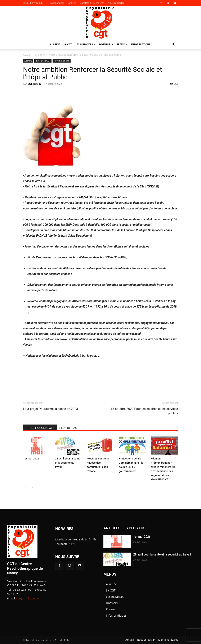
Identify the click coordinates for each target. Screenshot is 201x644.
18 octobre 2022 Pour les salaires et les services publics (144, 411)
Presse (122, 44)
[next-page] (32, 488)
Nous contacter (116, 3)
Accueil (27, 55)
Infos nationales (62, 61)
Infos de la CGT (43, 61)
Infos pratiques (141, 44)
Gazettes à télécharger (92, 3)
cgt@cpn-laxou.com (29, 598)
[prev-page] (26, 488)
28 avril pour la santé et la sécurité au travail (68, 463)
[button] (173, 44)
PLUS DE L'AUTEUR (72, 428)
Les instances (86, 44)
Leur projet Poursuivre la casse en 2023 (50, 409)
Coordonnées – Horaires (63, 3)
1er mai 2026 (31, 459)
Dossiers (106, 44)
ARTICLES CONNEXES (40, 428)
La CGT (68, 44)
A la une (55, 44)
